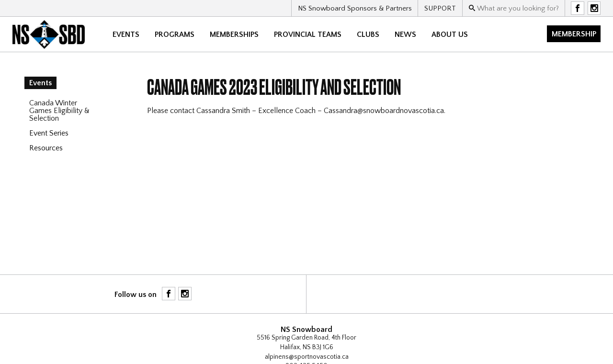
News (405, 34)
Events (126, 34)
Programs (175, 34)
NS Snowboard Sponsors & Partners (355, 8)
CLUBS (368, 34)
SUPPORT (440, 8)
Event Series (49, 133)
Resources (46, 148)
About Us (450, 34)
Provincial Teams (308, 34)
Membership (574, 34)
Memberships (234, 34)
